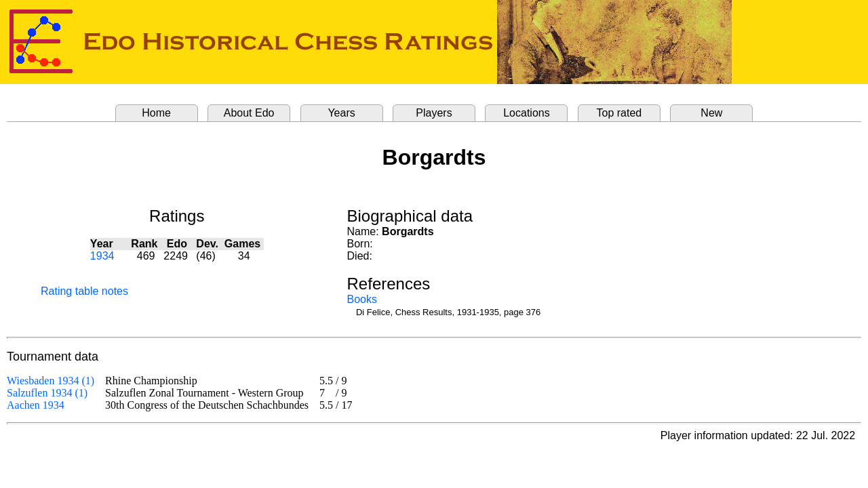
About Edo (249, 113)
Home (156, 113)
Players (434, 113)
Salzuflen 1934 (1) (47, 393)
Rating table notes (84, 291)
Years (341, 113)
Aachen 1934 (36, 405)
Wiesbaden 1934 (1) (51, 381)
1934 (102, 256)
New (711, 113)
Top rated (619, 113)
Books (362, 299)
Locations (527, 113)
